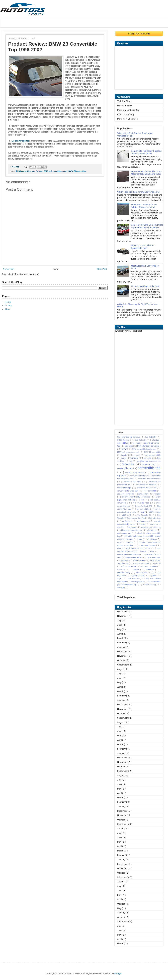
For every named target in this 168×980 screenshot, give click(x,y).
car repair (148, 458)
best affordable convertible (149, 446)
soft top (157, 564)
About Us (14, 23)
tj (153, 573)
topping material (138, 576)
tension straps (142, 573)
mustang (152, 539)
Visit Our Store (124, 101)
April (120, 634)
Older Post (102, 269)
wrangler (121, 588)
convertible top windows (146, 485)
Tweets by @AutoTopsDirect (128, 331)
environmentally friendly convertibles (136, 497)
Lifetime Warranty (126, 114)
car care (135, 458)
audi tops (136, 443)
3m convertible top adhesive (129, 437)
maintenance (143, 521)
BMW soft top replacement (56, 171)
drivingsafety (144, 494)
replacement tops (154, 558)
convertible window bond (147, 488)
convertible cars (125, 468)
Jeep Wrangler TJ (144, 515)
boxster (125, 455)
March (121, 638)
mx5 (119, 542)
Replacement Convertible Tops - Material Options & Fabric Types (146, 173)
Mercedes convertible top (151, 527)
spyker (137, 570)
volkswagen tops (138, 582)
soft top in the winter (149, 567)
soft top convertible (129, 567)
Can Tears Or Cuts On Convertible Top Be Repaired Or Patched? (147, 226)
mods (141, 539)
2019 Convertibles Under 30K (145, 286)
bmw (125, 449)
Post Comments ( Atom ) (27, 274)
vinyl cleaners (134, 579)
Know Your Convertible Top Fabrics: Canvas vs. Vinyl (144, 206)
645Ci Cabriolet (124, 440)
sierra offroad (139, 560)
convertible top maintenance (149, 479)
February (122, 643)
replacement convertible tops (129, 555)
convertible (129, 464)
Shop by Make (79, 23)
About (8, 309)
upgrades (153, 576)
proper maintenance (148, 545)
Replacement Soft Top (135, 558)
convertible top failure (140, 476)
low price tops (155, 518)
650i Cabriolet (141, 440)
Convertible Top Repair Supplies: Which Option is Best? (146, 152)
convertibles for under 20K (128, 491)
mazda (143, 524)
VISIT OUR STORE (139, 34)
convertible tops (125, 488)
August (121, 669)
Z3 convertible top (21, 141)
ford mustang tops (142, 503)
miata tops (152, 530)
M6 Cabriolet (127, 521)
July (120, 620)
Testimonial (111, 23)
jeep (143, 512)
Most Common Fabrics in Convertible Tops (143, 247)
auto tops (129, 446)
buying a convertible (153, 455)
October (121, 660)
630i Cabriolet (151, 437)
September (123, 665)
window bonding (150, 585)
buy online (137, 455)
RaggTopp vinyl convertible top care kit (134, 548)
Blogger (118, 973)
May (120, 629)
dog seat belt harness (126, 494)
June (120, 625)
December (122, 612)
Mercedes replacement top (132, 530)
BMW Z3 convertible (77, 171)
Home (55, 269)
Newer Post (9, 269)
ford (143, 500)
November (123, 616)
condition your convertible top (149, 461)
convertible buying (149, 464)
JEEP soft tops (155, 512)
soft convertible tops (142, 564)
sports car (122, 570)
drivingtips (157, 494)
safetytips (125, 561)
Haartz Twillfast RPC (144, 506)
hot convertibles (144, 509)
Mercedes (133, 527)
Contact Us (141, 23)
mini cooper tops (125, 533)
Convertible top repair (133, 482)
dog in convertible (150, 491)
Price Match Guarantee (128, 110)
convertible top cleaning (135, 473)
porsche (130, 542)
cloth (131, 461)
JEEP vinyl (127, 515)
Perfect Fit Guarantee (127, 119)
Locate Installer (45, 23)
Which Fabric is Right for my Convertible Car (138, 192)
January (121, 647)
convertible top (149, 468)
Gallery (8, 306)
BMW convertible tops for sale (30, 171)
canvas (124, 458)
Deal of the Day (125, 106)
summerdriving (124, 573)
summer (151, 570)
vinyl (120, 579)
